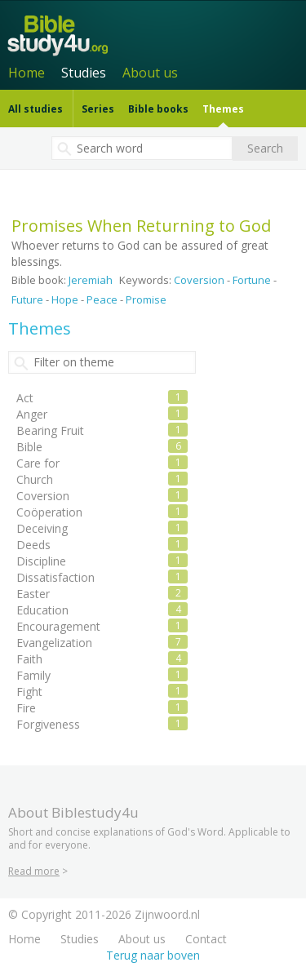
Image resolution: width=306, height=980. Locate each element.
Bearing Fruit (50, 430)
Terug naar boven (153, 955)
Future (27, 299)
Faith (29, 659)
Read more (34, 871)
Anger (32, 414)
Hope (65, 299)
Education (42, 610)
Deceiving (42, 528)
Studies (84, 73)
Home (27, 73)
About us (150, 73)
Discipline (41, 561)
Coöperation (49, 512)
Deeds (33, 545)
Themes (223, 109)
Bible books (158, 109)
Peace (102, 299)
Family (33, 675)
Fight (29, 692)
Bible (29, 447)
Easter (33, 594)
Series (98, 109)
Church (35, 479)
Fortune (252, 280)
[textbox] (142, 148)
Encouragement (58, 626)
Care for (38, 463)
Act (25, 398)
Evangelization (54, 643)
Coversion (199, 280)
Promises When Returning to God (141, 226)
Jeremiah (91, 280)
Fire (26, 708)
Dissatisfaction (55, 577)
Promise (146, 299)
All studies (35, 109)
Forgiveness (48, 724)
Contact (206, 939)
